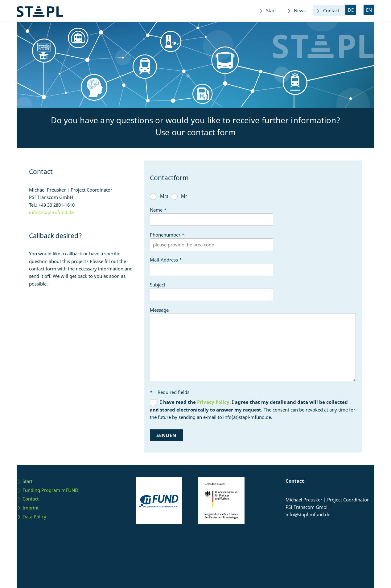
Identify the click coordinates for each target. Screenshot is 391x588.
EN (369, 10)
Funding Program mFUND (47, 490)
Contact (327, 10)
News (296, 10)
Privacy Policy (213, 402)
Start (267, 10)
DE (351, 10)
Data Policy (31, 517)
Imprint (28, 508)
